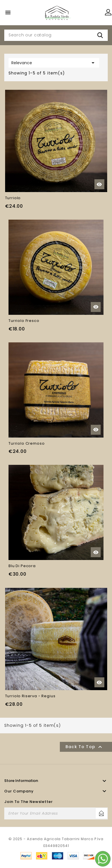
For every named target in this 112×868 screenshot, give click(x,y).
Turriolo (13, 198)
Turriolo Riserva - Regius (30, 696)
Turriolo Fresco (24, 321)
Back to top (84, 747)
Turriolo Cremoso (27, 443)
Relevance (54, 63)
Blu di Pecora (22, 566)
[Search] (56, 35)
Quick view (99, 184)
